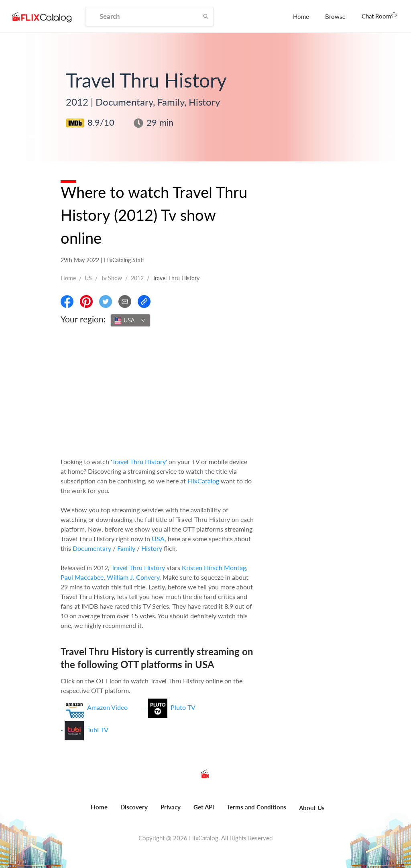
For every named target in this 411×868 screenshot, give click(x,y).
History (152, 548)
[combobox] (130, 320)
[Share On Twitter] (106, 302)
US (88, 278)
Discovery (134, 807)
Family (126, 548)
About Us (312, 808)
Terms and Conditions (256, 807)
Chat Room (379, 16)
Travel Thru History (138, 567)
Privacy (171, 807)
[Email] (125, 302)
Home (301, 16)
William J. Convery (133, 577)
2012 (137, 278)
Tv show (111, 278)
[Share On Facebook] (67, 302)
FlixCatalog (203, 481)
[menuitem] (301, 16)
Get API (204, 807)
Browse (335, 16)
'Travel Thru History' (139, 462)
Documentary (92, 548)
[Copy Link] (144, 302)
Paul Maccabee (82, 577)
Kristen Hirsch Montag (214, 567)
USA (158, 539)
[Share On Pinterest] (86, 302)
